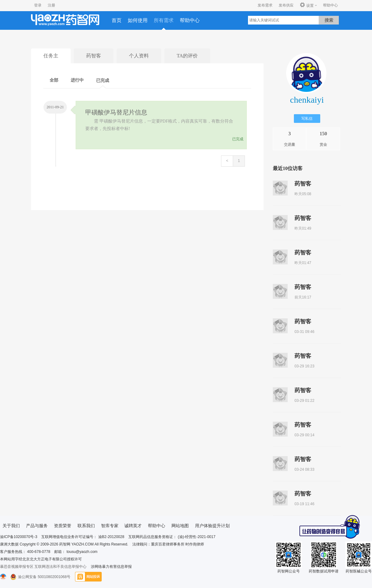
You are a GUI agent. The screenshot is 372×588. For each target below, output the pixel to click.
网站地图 (180, 526)
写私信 (307, 119)
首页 (117, 20)
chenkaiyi (307, 100)
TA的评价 (187, 56)
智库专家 (110, 526)
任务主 (51, 56)
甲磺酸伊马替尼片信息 (116, 112)
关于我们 (11, 526)
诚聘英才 (133, 526)
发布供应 (286, 5)
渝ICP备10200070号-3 (19, 537)
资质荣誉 (63, 526)
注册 (51, 5)
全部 (54, 80)
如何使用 (138, 20)
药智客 (94, 56)
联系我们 (86, 526)
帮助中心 (330, 5)
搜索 (329, 20)
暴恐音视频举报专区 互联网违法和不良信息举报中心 (43, 567)
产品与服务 (37, 526)
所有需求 (164, 20)
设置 (307, 5)
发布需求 (265, 5)
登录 (38, 5)
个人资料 (139, 56)
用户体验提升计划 (212, 526)
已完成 (103, 81)
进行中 (77, 80)
